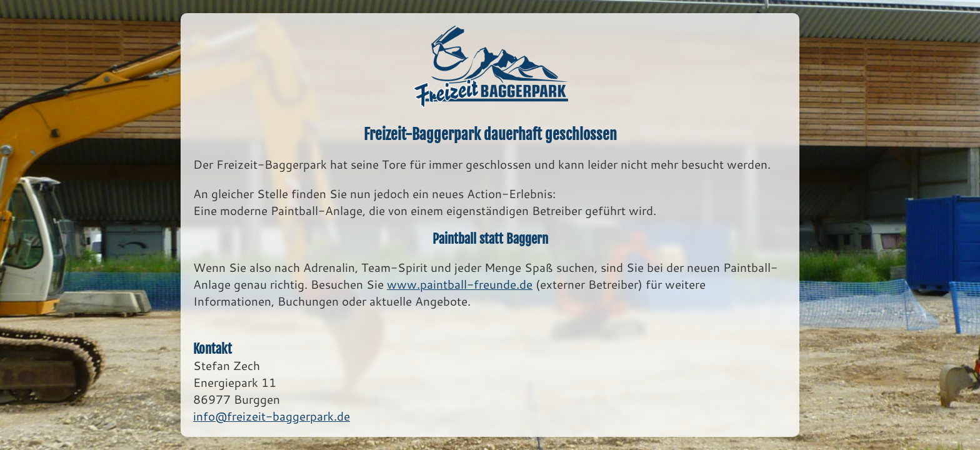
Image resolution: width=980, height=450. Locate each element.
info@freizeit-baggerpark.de (272, 416)
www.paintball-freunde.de (460, 284)
